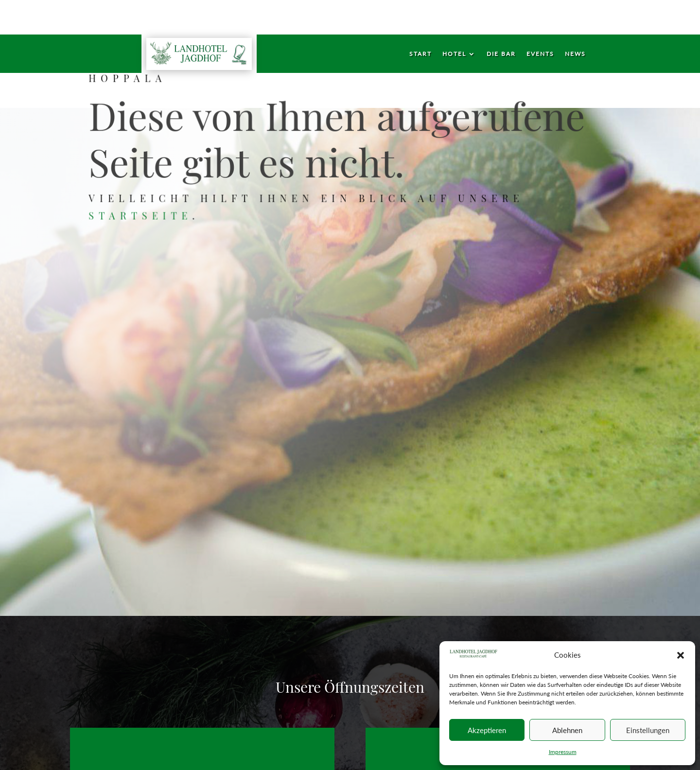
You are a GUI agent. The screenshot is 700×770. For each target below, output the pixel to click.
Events (540, 54)
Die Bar (501, 54)
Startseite (142, 215)
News (575, 54)
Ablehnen (567, 730)
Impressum (563, 752)
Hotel (454, 54)
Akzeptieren (487, 730)
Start (420, 54)
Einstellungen (648, 730)
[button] (681, 655)
